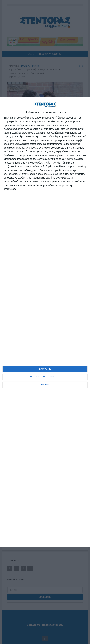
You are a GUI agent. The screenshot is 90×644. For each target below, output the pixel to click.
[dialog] (45, 322)
